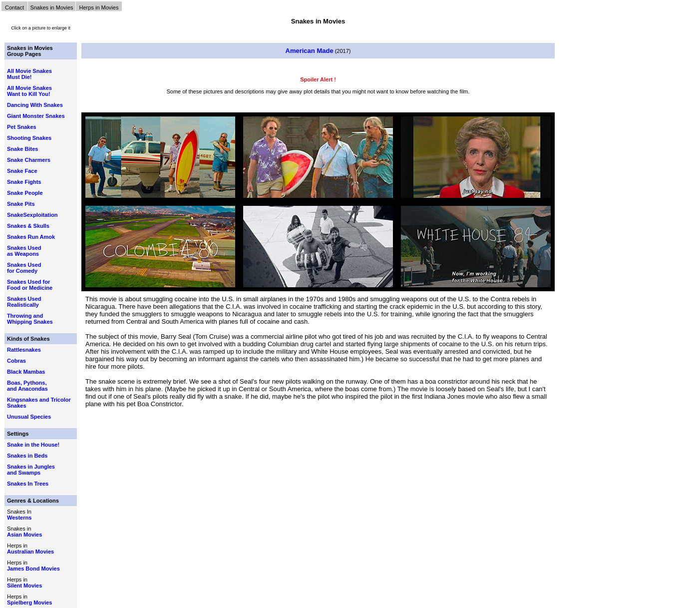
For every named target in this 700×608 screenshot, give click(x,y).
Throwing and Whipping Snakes (30, 319)
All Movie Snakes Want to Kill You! (29, 91)
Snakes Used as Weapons (24, 251)
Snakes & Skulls (28, 226)
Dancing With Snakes (35, 105)
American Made (310, 51)
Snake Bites (22, 149)
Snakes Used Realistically (24, 302)
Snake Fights (24, 182)
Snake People (25, 193)
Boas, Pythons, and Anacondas (27, 386)
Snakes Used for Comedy (24, 268)
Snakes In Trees (28, 484)
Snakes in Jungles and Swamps (31, 470)
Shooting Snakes (29, 138)
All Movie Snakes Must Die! (29, 74)
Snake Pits (21, 204)
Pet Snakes (22, 127)
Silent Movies (24, 586)
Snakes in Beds (27, 456)
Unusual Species (29, 417)
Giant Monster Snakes (36, 116)
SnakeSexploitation (32, 215)
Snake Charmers (29, 160)
